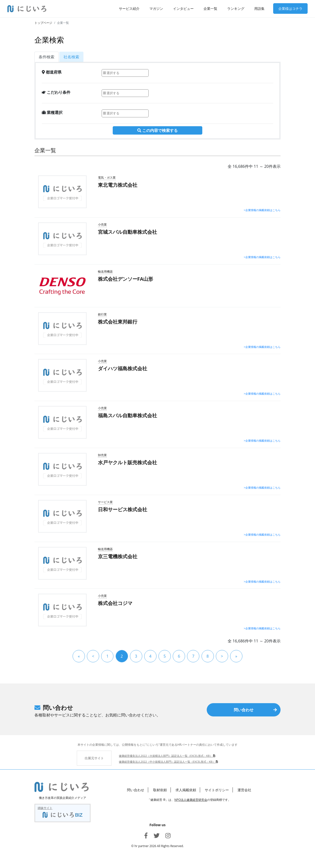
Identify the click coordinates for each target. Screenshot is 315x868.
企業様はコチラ (290, 8)
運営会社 (244, 790)
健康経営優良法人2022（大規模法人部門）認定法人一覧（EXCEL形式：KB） (167, 756)
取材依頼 (160, 790)
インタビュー (183, 8)
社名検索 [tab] (71, 57)
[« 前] (93, 656)
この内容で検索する (157, 130)
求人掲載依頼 (186, 790)
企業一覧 (210, 8)
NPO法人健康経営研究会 (191, 800)
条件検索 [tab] (47, 57)
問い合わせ (255, 710)
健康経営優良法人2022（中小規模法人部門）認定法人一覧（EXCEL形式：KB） (168, 762)
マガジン (156, 8)
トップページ (43, 23)
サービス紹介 (129, 8)
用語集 (259, 8)
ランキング (236, 8)
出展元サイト (94, 758)
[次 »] (222, 656)
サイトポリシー (217, 790)
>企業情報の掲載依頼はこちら (262, 210)
